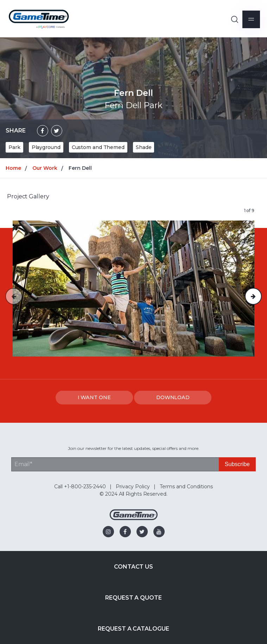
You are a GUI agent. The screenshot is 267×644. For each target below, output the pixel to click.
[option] (133, 289)
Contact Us (133, 567)
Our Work (45, 168)
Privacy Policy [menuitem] (133, 487)
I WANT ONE (94, 397)
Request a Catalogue (133, 629)
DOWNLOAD (173, 397)
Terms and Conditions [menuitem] (186, 487)
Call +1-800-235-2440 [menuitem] (80, 487)
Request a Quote (133, 598)
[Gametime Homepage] (134, 518)
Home (13, 168)
